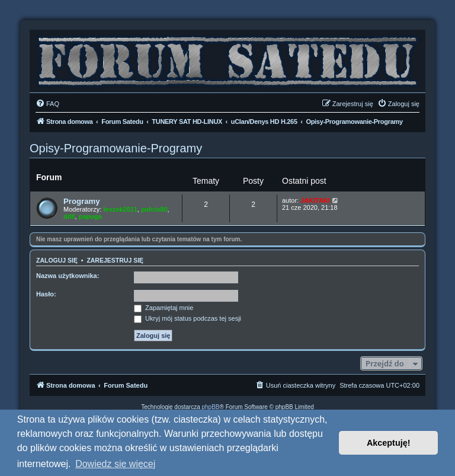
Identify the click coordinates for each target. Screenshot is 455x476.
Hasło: (46, 294)
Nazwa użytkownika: (68, 276)
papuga (90, 216)
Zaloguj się (57, 260)
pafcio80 (154, 209)
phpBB (211, 407)
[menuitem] (47, 104)
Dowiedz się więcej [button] (115, 464)
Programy (82, 201)
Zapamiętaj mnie (164, 308)
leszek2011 (120, 209)
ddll (69, 216)
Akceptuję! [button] (389, 443)
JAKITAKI (315, 200)
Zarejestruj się (115, 260)
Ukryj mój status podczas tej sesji (188, 318)
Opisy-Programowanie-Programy (116, 148)
